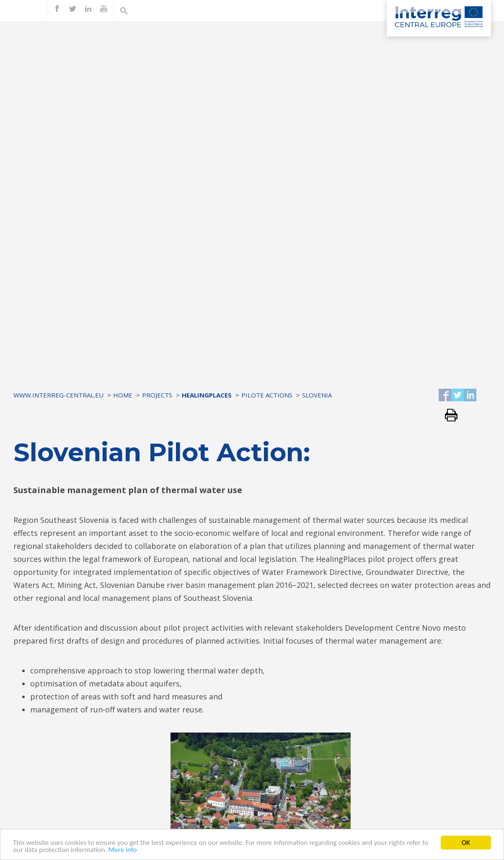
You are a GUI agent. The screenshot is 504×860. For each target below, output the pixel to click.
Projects (157, 395)
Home (123, 395)
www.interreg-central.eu (58, 395)
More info (123, 850)
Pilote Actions (267, 395)
